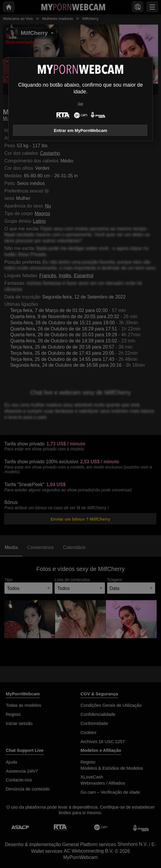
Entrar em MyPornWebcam (81, 131)
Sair (80, 104)
